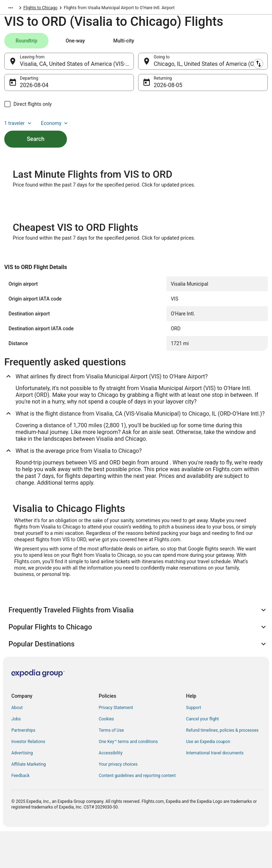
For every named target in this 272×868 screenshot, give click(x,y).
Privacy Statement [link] (116, 744)
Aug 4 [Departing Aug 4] (27, 89)
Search (36, 142)
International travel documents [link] (215, 790)
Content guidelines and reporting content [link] (137, 812)
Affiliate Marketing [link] (29, 801)
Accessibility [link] (111, 790)
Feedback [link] (21, 812)
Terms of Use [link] (111, 767)
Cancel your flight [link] (202, 756)
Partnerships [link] (23, 767)
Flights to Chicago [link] (113, 9)
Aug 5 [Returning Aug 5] (161, 89)
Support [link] (193, 744)
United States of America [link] (47, 9)
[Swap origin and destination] (138, 65)
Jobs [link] (16, 756)
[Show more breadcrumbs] (11, 9)
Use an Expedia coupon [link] (208, 778)
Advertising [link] (22, 790)
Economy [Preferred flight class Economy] (55, 127)
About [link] (17, 744)
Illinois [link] (83, 9)
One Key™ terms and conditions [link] (128, 778)
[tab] (26, 44)
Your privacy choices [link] (118, 801)
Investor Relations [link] (28, 778)
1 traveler (18, 127)
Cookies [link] (106, 756)
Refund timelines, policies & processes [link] (222, 767)
